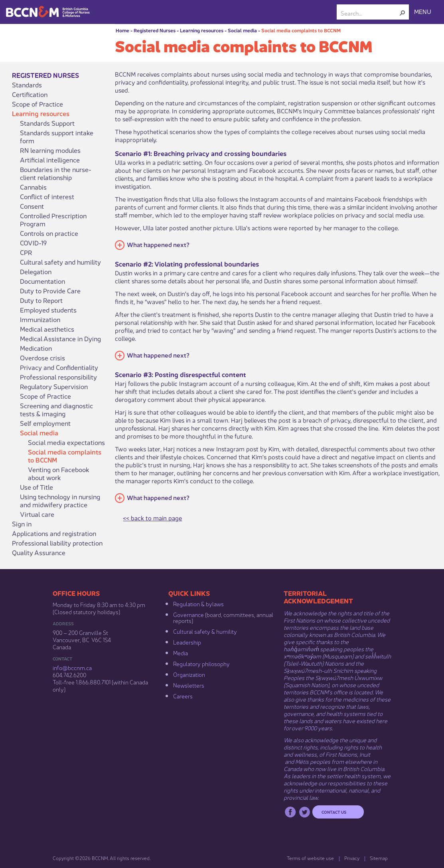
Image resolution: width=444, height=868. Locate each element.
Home (122, 30)
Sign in (22, 524)
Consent (32, 206)
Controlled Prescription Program (53, 219)
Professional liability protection (57, 543)
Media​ (181, 652)
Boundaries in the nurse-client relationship (56, 173)
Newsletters (189, 685)
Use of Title (37, 487)
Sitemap (379, 858)
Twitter (305, 812)
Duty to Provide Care (50, 291)
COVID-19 (33, 243)
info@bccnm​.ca (72, 667)
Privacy (352, 858)
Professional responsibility (58, 377)
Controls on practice (49, 233)
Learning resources (202, 30)
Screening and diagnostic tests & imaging (56, 409)
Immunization (40, 319)
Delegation (36, 271)
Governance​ (188, 614)
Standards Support (47, 123)
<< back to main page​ (152, 517)
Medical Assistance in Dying (60, 338)
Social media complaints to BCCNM (301, 30)
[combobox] (370, 13)
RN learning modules (50, 150)
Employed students (48, 310)
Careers (183, 696)
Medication (36, 348)
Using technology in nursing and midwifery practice (60, 500)
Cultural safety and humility (60, 262)
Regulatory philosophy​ (201, 663)
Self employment (45, 423)
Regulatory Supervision (54, 386)
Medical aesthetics (47, 329)
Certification (30, 94)
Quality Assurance (39, 552)
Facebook (290, 812)
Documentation (42, 281)
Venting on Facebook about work (59, 473)
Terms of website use (310, 858)
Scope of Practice (37, 104)
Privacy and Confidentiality (59, 367)
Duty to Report (41, 300)
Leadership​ (187, 642)
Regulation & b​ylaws (198, 603)
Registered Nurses (155, 30)
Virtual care (37, 514)
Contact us (334, 812)
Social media (242, 30)
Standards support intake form (57, 136)
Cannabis (33, 187)
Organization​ (189, 674)
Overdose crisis (42, 358)
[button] (403, 13)
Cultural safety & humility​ (205, 631)
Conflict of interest (47, 196)
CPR (26, 252)
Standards (27, 85)
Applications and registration (54, 533)
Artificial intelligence (50, 160)
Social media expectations (66, 442)
